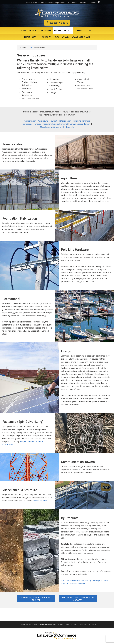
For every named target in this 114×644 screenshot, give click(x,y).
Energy (38, 124)
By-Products (69, 127)
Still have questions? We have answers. (78, 599)
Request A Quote (57, 23)
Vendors (93, 3)
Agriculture (43, 121)
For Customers (72, 3)
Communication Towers (80, 124)
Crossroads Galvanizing (57, 13)
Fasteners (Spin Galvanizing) (55, 124)
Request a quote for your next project (36, 599)
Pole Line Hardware (82, 121)
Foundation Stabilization (60, 121)
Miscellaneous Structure (51, 127)
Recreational (27, 124)
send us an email (40, 501)
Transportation (29, 121)
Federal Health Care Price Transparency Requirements (46, 3)
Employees (83, 3)
